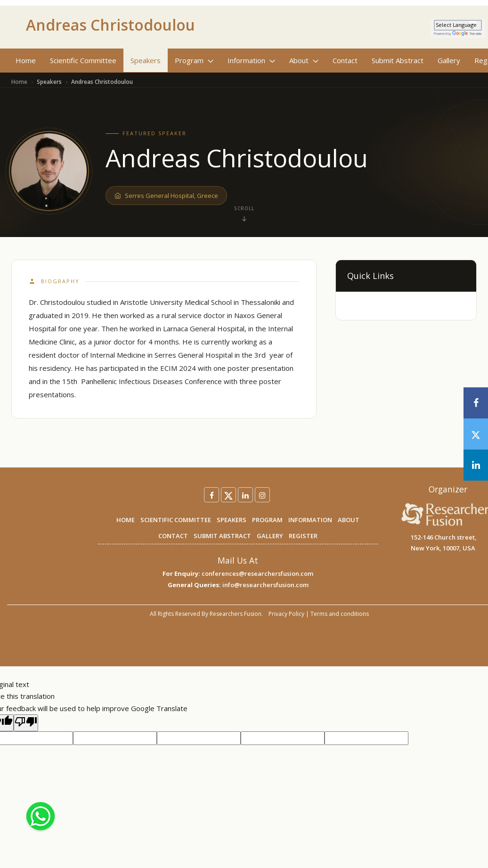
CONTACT (173, 536)
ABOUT (349, 520)
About (304, 60)
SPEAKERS (232, 520)
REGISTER (303, 536)
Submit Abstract (398, 60)
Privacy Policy (286, 614)
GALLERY (270, 536)
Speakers (146, 60)
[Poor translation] (26, 723)
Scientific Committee (83, 60)
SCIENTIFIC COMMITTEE (176, 520)
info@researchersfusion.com (265, 585)
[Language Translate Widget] (458, 25)
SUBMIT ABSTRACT (222, 536)
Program (194, 60)
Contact (345, 60)
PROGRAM (267, 520)
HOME (126, 520)
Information (251, 60)
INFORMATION (310, 520)
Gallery (449, 60)
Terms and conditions (340, 614)
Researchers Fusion (236, 614)
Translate (467, 34)
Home (26, 60)
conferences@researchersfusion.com (257, 573)
